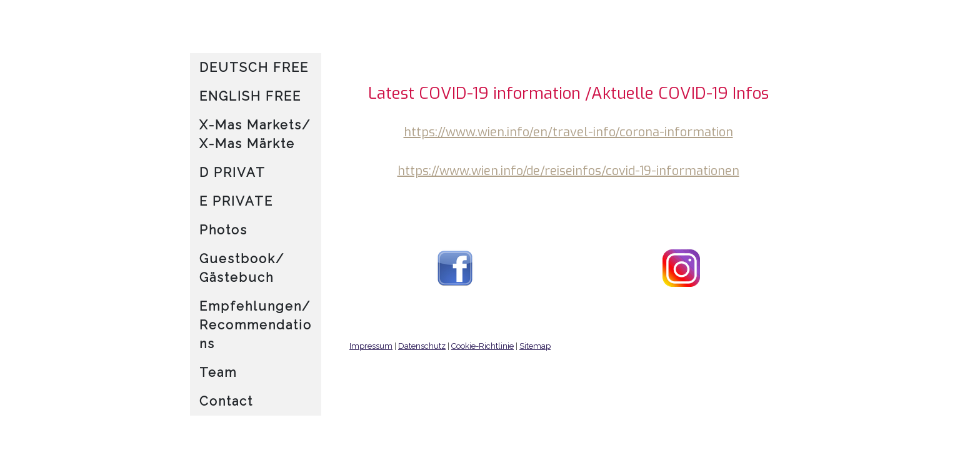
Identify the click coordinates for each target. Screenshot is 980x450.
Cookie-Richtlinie (482, 346)
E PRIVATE (236, 201)
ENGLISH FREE (250, 96)
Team (218, 372)
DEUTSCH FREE (254, 67)
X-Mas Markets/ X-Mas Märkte (255, 134)
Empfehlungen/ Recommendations (256, 325)
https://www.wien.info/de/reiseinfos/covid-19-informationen (568, 171)
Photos (223, 230)
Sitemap (535, 346)
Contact (226, 401)
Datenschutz (422, 346)
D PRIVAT (232, 172)
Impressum (371, 346)
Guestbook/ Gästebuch (242, 268)
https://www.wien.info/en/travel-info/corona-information (568, 132)
